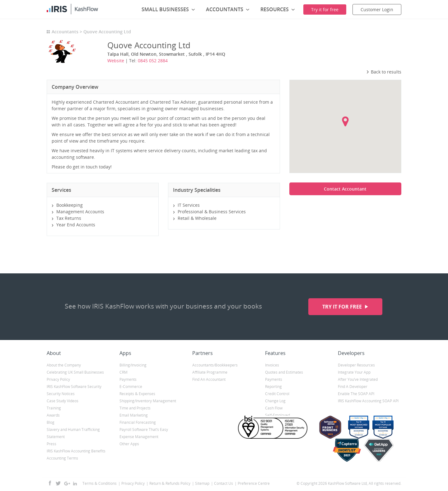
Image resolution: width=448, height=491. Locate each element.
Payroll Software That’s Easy (144, 430)
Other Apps (129, 444)
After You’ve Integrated (358, 379)
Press (51, 444)
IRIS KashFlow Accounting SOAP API (368, 401)
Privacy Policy (58, 379)
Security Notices (61, 394)
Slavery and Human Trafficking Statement (73, 433)
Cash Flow (274, 408)
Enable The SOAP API (356, 394)
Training (54, 408)
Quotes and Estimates (284, 372)
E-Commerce (131, 387)
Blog (51, 422)
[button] (345, 121)
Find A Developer (353, 387)
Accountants (65, 32)
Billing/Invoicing (133, 365)
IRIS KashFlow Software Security (74, 387)
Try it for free (343, 307)
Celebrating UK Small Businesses (75, 372)
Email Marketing (134, 415)
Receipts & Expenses (137, 394)
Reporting (273, 387)
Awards (53, 415)
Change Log (275, 401)
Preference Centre (254, 483)
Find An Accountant (209, 379)
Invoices (272, 365)
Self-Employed (278, 415)
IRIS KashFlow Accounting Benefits (76, 451)
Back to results (384, 72)
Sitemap (202, 483)
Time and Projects (135, 408)
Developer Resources (356, 365)
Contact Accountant (345, 189)
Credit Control (277, 394)
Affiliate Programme (210, 372)
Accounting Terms (62, 458)
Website (116, 61)
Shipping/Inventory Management (148, 401)
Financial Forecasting (138, 422)
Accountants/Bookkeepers (215, 365)
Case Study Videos (63, 401)
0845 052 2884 (153, 61)
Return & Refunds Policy (170, 483)
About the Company (64, 365)
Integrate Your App (354, 372)
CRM (124, 372)
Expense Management (139, 437)
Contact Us (224, 483)
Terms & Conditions (100, 483)
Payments (128, 379)
